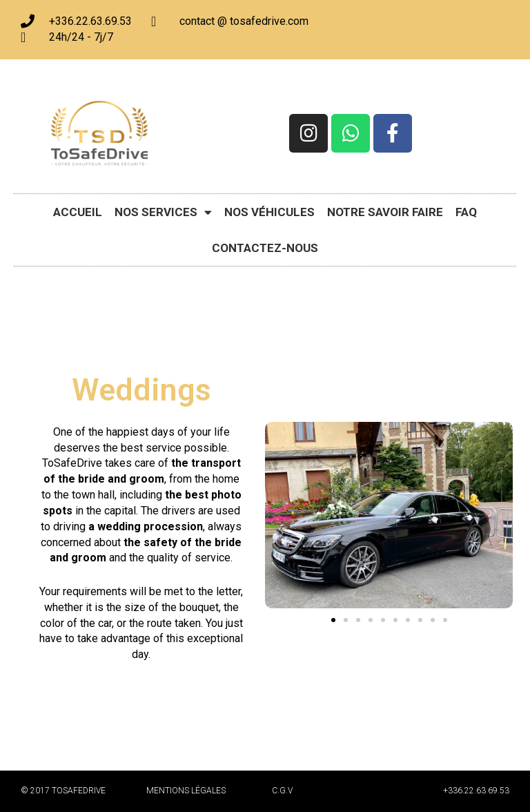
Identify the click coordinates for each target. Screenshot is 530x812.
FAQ (466, 212)
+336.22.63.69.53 (476, 791)
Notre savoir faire (385, 212)
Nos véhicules (269, 212)
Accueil (78, 212)
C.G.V (282, 791)
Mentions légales (186, 791)
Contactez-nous (265, 248)
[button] (333, 620)
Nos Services (163, 212)
